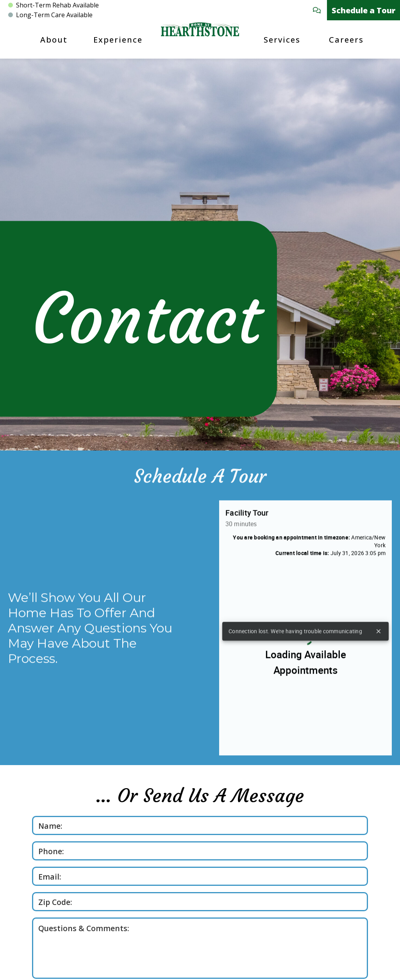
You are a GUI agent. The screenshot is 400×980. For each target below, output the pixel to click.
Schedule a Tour (363, 10)
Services (282, 40)
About (54, 40)
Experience (118, 40)
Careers (346, 40)
